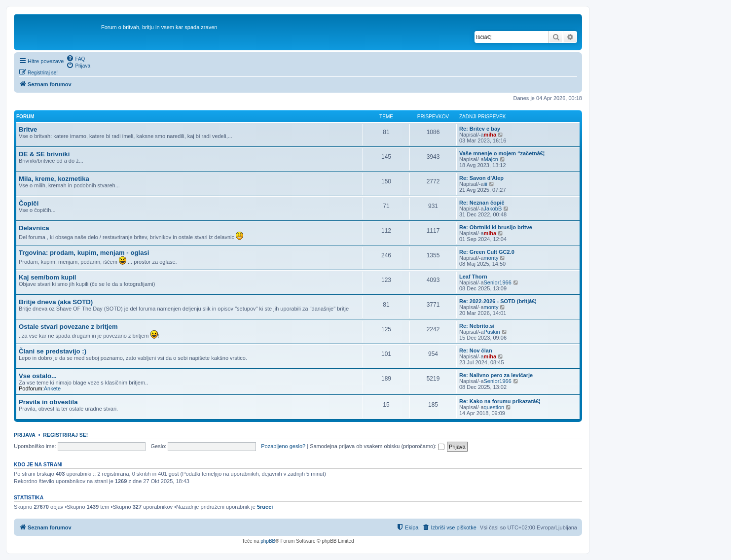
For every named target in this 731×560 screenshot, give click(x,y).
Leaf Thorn (473, 277)
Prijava (25, 435)
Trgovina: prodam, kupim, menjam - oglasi (84, 253)
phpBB (268, 541)
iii (486, 184)
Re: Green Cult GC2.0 (487, 252)
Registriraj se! (65, 435)
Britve (28, 129)
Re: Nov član (476, 350)
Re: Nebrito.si (477, 326)
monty (491, 258)
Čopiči (29, 203)
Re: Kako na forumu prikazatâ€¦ (500, 401)
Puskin (492, 332)
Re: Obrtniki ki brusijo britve (496, 227)
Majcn (491, 159)
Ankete (52, 388)
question (494, 407)
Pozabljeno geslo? (283, 446)
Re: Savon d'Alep (481, 178)
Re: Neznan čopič (482, 203)
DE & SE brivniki (44, 154)
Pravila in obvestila (48, 402)
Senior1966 (498, 282)
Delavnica (34, 228)
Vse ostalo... (38, 376)
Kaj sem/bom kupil (48, 277)
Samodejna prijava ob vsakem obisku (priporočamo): (377, 446)
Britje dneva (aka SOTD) (56, 302)
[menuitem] (75, 58)
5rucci (265, 507)
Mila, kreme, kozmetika (54, 179)
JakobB (493, 209)
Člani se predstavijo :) (53, 351)
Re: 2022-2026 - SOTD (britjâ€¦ (498, 301)
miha (490, 135)
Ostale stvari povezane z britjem (68, 327)
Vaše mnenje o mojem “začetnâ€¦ (502, 153)
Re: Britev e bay (480, 129)
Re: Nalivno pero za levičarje (496, 375)
